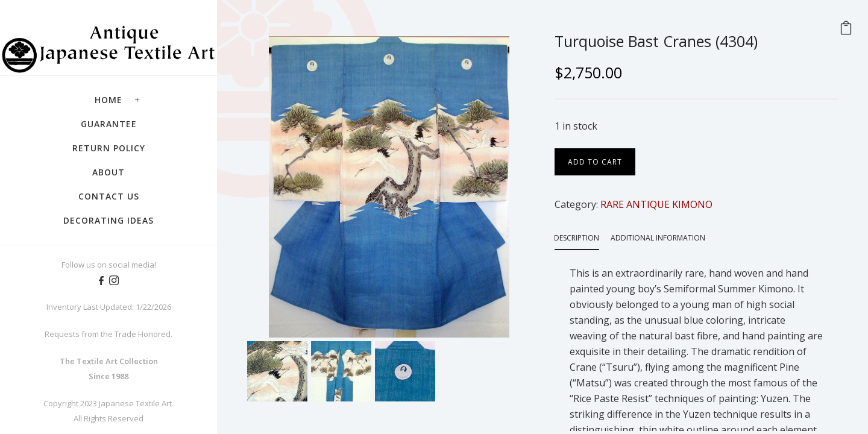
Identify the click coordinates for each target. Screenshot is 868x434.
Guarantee (109, 124)
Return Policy (109, 148)
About (108, 172)
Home (108, 100)
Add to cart (595, 162)
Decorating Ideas (108, 220)
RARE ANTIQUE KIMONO (656, 204)
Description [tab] (577, 238)
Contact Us (109, 196)
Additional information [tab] (658, 238)
